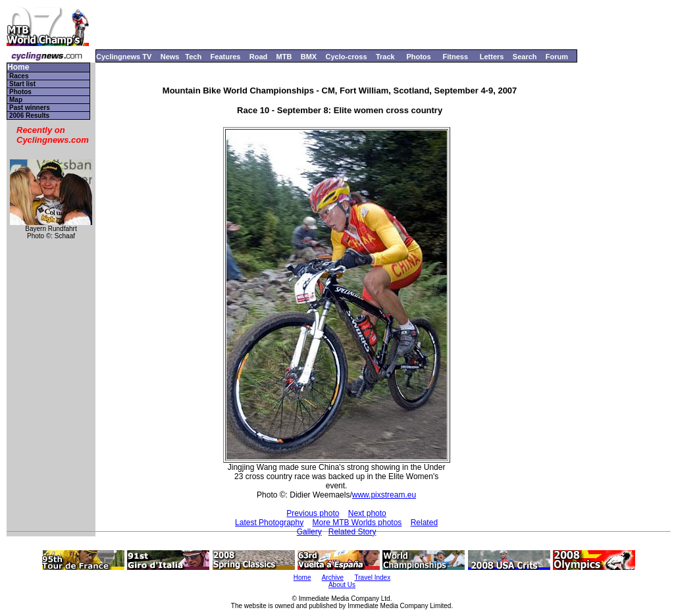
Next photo (367, 513)
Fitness (455, 57)
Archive (333, 577)
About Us (342, 585)
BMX (309, 57)
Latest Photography (269, 523)
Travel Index (373, 577)
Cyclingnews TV (124, 57)
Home (18, 67)
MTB (284, 57)
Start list (22, 84)
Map (16, 100)
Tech (193, 57)
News (170, 57)
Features (226, 57)
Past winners (30, 108)
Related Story (352, 532)
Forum (557, 57)
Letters (492, 57)
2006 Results (29, 115)
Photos (418, 57)
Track (385, 57)
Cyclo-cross (347, 57)
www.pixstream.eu (384, 495)
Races (19, 76)
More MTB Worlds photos (357, 523)
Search (525, 57)
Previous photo (313, 513)
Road (259, 57)
